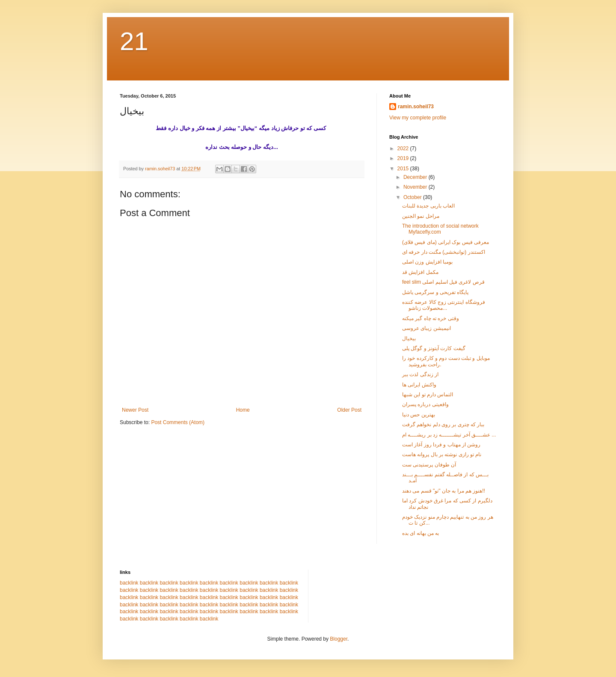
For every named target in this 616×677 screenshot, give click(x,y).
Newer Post (135, 410)
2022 (404, 148)
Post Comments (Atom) (178, 422)
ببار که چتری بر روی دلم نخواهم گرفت (443, 425)
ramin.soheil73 (416, 107)
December (416, 177)
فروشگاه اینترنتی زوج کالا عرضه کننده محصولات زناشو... (444, 305)
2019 (404, 158)
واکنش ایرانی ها (419, 385)
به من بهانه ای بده (421, 533)
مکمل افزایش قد (420, 272)
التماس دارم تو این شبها (428, 395)
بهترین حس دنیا (419, 415)
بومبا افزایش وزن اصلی (427, 262)
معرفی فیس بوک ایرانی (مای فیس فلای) (446, 242)
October (413, 197)
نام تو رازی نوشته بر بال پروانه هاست (442, 454)
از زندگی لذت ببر (420, 374)
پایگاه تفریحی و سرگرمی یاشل (435, 292)
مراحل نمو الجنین (421, 216)
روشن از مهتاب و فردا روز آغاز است (441, 445)
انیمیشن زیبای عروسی (426, 328)
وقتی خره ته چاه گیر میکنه (431, 318)
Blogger (339, 639)
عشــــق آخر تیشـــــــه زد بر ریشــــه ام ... (449, 435)
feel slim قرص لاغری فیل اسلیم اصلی (443, 282)
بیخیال (409, 338)
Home (243, 410)
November (416, 187)
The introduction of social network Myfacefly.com (440, 229)
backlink (129, 583)
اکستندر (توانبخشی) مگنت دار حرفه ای (444, 252)
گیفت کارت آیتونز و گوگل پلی (434, 348)
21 (134, 41)
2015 (404, 169)
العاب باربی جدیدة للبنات (428, 206)
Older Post (349, 410)
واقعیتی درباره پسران (425, 404)
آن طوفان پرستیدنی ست (429, 465)
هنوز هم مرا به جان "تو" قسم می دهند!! (444, 491)
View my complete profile (418, 118)
